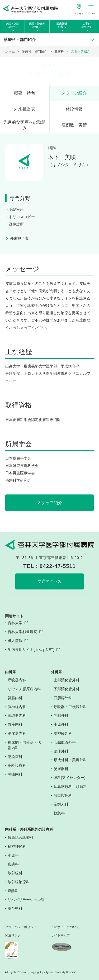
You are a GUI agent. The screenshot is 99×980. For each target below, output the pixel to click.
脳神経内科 (17, 707)
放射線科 (15, 873)
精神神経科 (17, 846)
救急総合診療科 (21, 837)
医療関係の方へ (62, 25)
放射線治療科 (19, 882)
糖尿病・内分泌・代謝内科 (24, 745)
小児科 (13, 855)
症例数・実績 (74, 125)
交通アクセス (50, 581)
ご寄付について (87, 25)
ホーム (10, 51)
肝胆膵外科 (63, 698)
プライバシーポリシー (21, 927)
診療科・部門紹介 (35, 51)
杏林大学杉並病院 (22, 632)
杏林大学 (15, 623)
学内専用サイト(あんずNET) (31, 650)
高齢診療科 (17, 765)
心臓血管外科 (65, 742)
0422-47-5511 (58, 566)
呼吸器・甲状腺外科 (70, 707)
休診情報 (74, 109)
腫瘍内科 (15, 774)
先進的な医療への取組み (25, 125)
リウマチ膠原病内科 (24, 689)
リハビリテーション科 (26, 900)
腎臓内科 (15, 698)
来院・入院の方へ (12, 25)
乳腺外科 (61, 715)
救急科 (59, 813)
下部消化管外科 (67, 689)
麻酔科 (13, 891)
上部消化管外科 (67, 680)
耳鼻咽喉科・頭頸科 (70, 787)
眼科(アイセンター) (70, 778)
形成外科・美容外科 (70, 760)
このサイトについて (65, 927)
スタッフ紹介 (74, 93)
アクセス (79, 14)
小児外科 (61, 724)
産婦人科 (61, 804)
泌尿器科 (61, 769)
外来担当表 (25, 109)
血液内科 (15, 724)
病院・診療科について (37, 25)
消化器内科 (17, 733)
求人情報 (15, 641)
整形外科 (61, 751)
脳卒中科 (15, 908)
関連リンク (13, 936)
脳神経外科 (63, 733)
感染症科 (15, 757)
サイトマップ (60, 936)
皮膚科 (59, 51)
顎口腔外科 (63, 795)
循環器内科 (17, 715)
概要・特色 (25, 93)
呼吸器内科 (17, 680)
